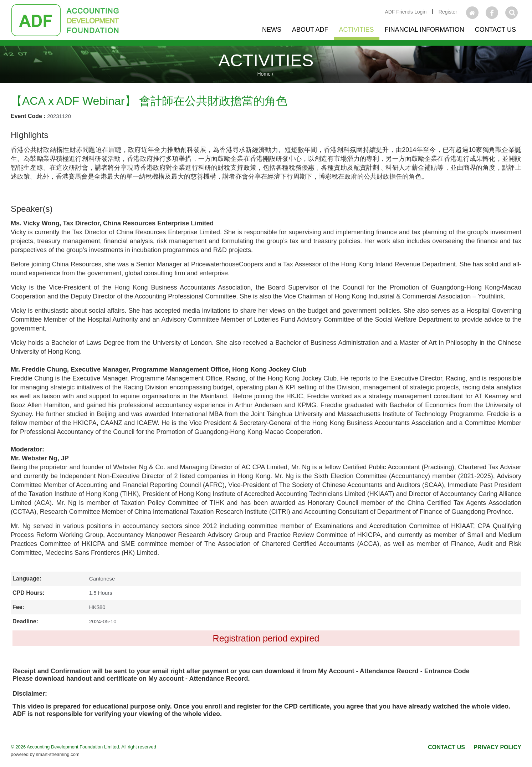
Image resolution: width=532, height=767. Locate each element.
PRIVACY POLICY (497, 747)
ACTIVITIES (266, 60)
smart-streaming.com (58, 754)
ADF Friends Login (406, 12)
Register (448, 12)
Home (264, 74)
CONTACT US (446, 747)
